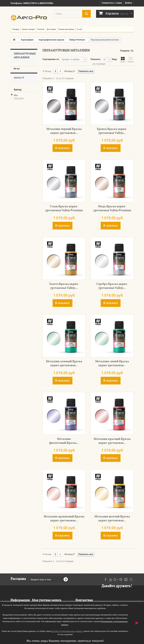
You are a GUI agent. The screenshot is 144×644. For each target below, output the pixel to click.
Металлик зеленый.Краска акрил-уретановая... (64, 363)
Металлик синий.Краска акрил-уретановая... (112, 363)
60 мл (17, 69)
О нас (79, 29)
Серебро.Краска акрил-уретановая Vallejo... (112, 286)
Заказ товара (28, 29)
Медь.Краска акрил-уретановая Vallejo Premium (112, 208)
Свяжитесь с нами (112, 3)
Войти (129, 3)
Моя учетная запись (47, 600)
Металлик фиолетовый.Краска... (64, 441)
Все (16, 99)
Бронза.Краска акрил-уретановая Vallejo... (112, 131)
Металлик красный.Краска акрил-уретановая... (112, 441)
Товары (15, 29)
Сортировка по (51, 59)
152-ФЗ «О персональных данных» (67, 631)
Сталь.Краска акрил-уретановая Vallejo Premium (64, 208)
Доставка (51, 29)
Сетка (123, 60)
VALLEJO (19, 102)
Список (131, 60)
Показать (95, 59)
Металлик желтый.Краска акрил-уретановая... (112, 519)
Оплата (41, 29)
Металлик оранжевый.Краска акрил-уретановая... (64, 519)
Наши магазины (66, 29)
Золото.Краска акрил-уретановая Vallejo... (64, 286)
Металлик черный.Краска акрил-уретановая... (64, 131)
